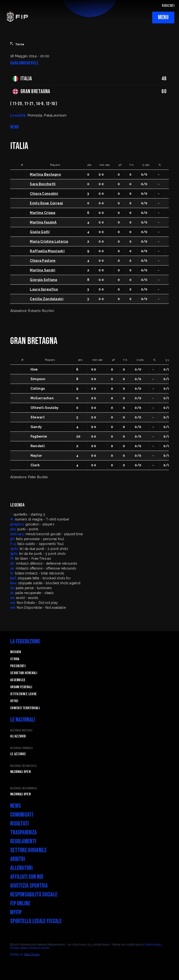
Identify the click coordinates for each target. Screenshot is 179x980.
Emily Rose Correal (46, 203)
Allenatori (21, 868)
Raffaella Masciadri (47, 251)
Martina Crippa (43, 213)
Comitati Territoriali (25, 708)
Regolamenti (23, 841)
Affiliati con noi (27, 877)
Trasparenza (23, 833)
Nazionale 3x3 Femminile (24, 788)
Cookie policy (154, 945)
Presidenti (18, 666)
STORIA (15, 659)
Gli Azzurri (18, 736)
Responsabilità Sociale (34, 895)
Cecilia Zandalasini (46, 299)
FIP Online (20, 904)
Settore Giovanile (29, 850)
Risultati (20, 824)
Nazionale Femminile (22, 748)
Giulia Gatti (40, 232)
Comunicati (22, 815)
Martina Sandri (43, 270)
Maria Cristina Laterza (49, 241)
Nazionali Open (20, 772)
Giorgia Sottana (43, 280)
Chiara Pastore (43, 261)
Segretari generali (24, 673)
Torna (17, 44)
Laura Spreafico (44, 289)
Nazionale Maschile (21, 731)
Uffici (14, 701)
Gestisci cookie (39, 948)
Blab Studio (32, 954)
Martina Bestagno (45, 174)
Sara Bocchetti (43, 184)
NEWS (15, 127)
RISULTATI (168, 6)
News (15, 806)
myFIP (16, 912)
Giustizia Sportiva (29, 886)
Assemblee (18, 680)
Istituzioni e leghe (23, 694)
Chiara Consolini (44, 194)
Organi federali (21, 687)
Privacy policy (19, 948)
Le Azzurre (18, 754)
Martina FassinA (43, 222)
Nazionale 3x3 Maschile (23, 766)
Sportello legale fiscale (36, 921)
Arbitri (18, 859)
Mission (15, 652)
